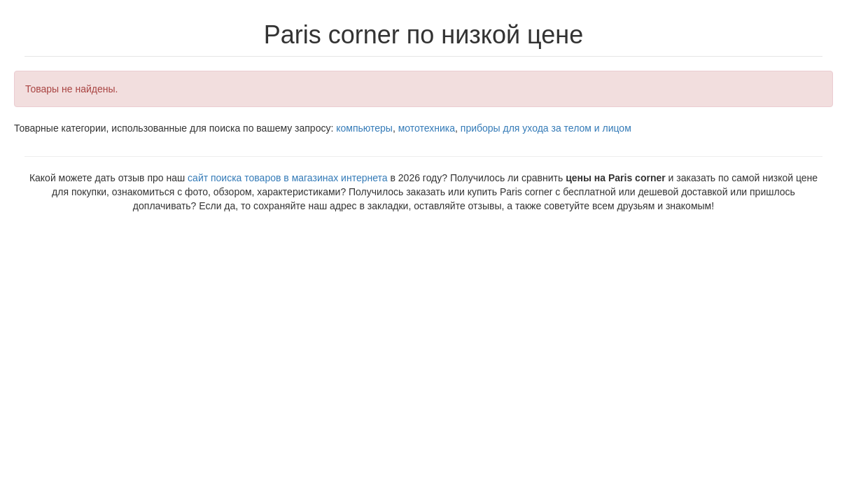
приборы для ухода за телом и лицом (546, 128)
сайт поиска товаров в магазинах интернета (288, 178)
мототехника (427, 128)
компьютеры (364, 128)
